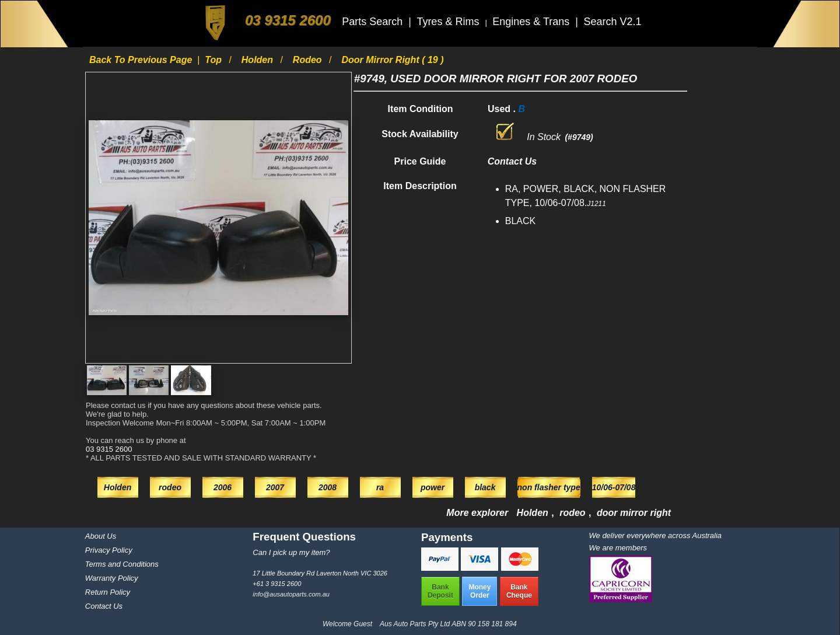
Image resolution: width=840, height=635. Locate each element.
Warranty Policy (112, 578)
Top (214, 60)
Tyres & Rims (449, 22)
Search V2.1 (612, 22)
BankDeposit (440, 591)
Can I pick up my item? (291, 552)
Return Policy (108, 592)
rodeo (309, 60)
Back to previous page (142, 60)
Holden (259, 60)
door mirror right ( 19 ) (392, 60)
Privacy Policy (109, 550)
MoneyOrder (480, 591)
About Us (101, 536)
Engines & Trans (532, 22)
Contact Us (104, 606)
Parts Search (374, 22)
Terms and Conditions (122, 564)
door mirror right (634, 513)
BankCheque (519, 591)
